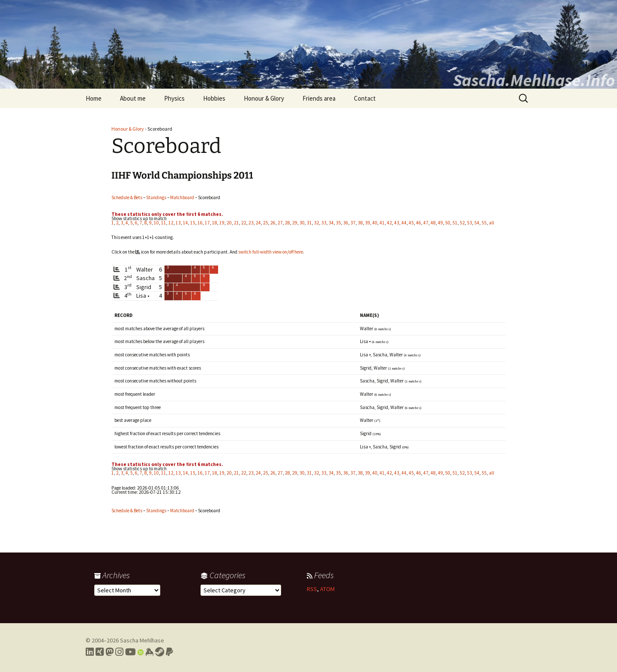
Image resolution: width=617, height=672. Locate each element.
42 (389, 223)
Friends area (319, 98)
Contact (365, 98)
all (491, 223)
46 (419, 223)
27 (280, 223)
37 (353, 223)
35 (338, 223)
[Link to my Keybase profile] (149, 652)
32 (317, 223)
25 (266, 223)
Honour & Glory (264, 98)
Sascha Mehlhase (142, 640)
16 (200, 223)
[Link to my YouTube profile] (130, 652)
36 (346, 223)
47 (426, 223)
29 (295, 223)
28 (288, 223)
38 (360, 223)
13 (178, 223)
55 (484, 223)
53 (470, 223)
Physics (174, 98)
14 (186, 223)
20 (229, 223)
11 (164, 223)
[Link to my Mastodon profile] (109, 652)
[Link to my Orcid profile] (141, 652)
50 (448, 223)
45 (411, 223)
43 (397, 223)
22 (244, 223)
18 (215, 223)
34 (331, 223)
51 (455, 223)
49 (440, 223)
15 (193, 223)
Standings (156, 197)
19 (222, 223)
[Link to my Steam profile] (160, 652)
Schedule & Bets (127, 197)
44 (404, 223)
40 (375, 223)
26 (273, 223)
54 (477, 223)
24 (258, 223)
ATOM (327, 589)
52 (462, 223)
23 (251, 223)
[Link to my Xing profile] (100, 652)
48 (433, 223)
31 (309, 223)
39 (368, 223)
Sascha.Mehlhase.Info (534, 80)
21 (237, 223)
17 (207, 223)
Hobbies (214, 98)
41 (382, 223)
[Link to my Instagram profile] (119, 652)
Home (94, 98)
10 (156, 223)
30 (302, 223)
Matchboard (182, 197)
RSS (312, 589)
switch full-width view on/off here (271, 252)
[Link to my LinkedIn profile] (90, 652)
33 (324, 223)
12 (171, 223)
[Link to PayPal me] (169, 652)
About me (133, 98)
